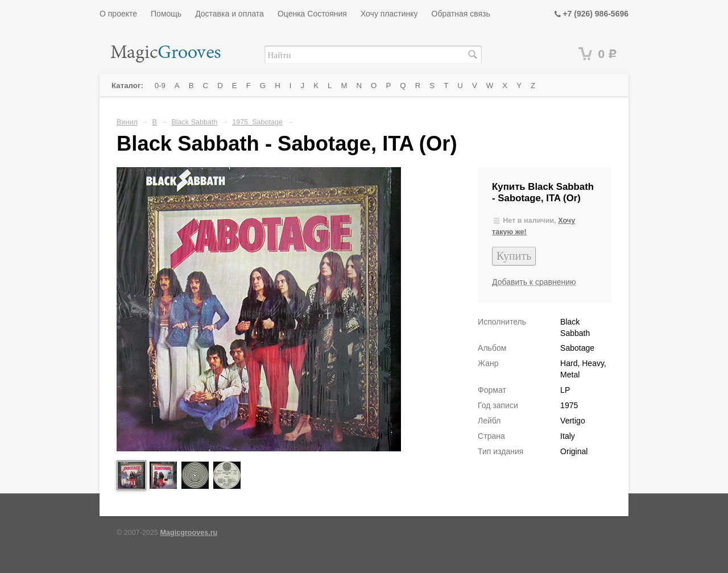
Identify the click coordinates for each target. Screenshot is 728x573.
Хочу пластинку (389, 14)
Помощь (166, 14)
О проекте (118, 14)
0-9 (160, 86)
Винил (127, 122)
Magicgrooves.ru (189, 533)
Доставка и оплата (229, 14)
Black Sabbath (194, 122)
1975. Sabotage (257, 122)
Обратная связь (461, 14)
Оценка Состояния (312, 14)
